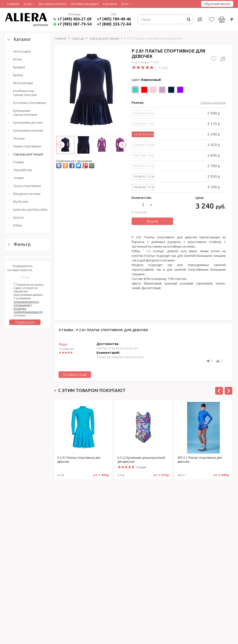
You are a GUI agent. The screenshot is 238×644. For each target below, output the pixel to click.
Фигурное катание (27, 194)
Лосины (19, 138)
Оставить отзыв (75, 375)
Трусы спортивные (27, 186)
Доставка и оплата (52, 4)
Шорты (18, 217)
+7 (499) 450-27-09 (74, 19)
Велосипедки (23, 83)
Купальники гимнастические (25, 113)
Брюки (18, 75)
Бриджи (19, 67)
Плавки (19, 162)
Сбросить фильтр (28, 444)
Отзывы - (103, 330)
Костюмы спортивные (30, 103)
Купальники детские (28, 122)
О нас (28, 4)
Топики (18, 178)
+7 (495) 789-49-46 (114, 19)
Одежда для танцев (28, 154)
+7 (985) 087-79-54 (74, 24)
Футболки (21, 202)
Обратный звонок (217, 4)
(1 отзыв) (162, 67)
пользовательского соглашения (26, 505)
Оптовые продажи (85, 4)
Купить (152, 221)
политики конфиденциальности (28, 512)
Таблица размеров (213, 103)
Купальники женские (28, 130)
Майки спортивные (27, 146)
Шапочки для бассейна (30, 210)
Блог (125, 4)
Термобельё (23, 170)
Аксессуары (22, 51)
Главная (13, 4)
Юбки (17, 225)
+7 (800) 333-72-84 (114, 24)
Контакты (110, 4)
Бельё (18, 59)
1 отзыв (141, 467)
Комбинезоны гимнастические (25, 93)
